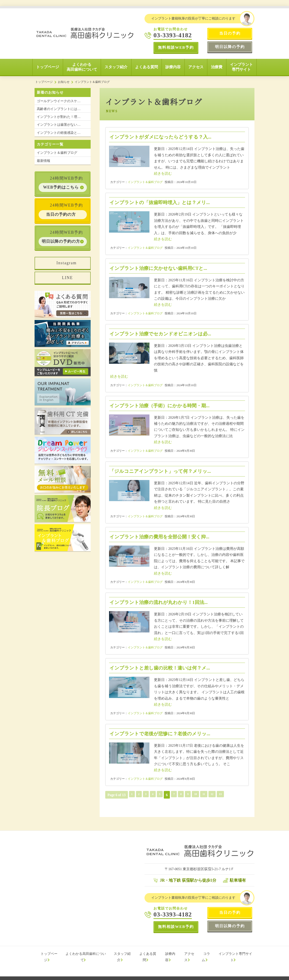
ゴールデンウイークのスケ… (59, 101)
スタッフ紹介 (116, 67)
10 (199, 795)
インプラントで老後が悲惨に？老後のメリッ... (162, 734)
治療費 (217, 67)
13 (226, 795)
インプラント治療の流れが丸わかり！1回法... (161, 602)
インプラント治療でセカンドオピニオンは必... (163, 334)
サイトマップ (115, 975)
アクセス (196, 67)
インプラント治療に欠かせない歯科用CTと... (161, 268)
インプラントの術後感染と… (59, 133)
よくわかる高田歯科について (82, 67)
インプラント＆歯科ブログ (145, 182)
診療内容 (173, 67)
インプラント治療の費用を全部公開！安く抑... (162, 537)
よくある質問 (147, 67)
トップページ (48, 67)
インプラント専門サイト (241, 67)
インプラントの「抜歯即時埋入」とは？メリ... (162, 202)
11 (208, 795)
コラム (207, 954)
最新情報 (44, 161)
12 (217, 795)
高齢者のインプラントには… (59, 109)
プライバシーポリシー (89, 975)
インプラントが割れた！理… (59, 117)
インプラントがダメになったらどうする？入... (163, 137)
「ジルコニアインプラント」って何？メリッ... (163, 471)
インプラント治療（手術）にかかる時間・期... (162, 406)
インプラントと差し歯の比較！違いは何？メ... (162, 668)
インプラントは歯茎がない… (59, 125)
